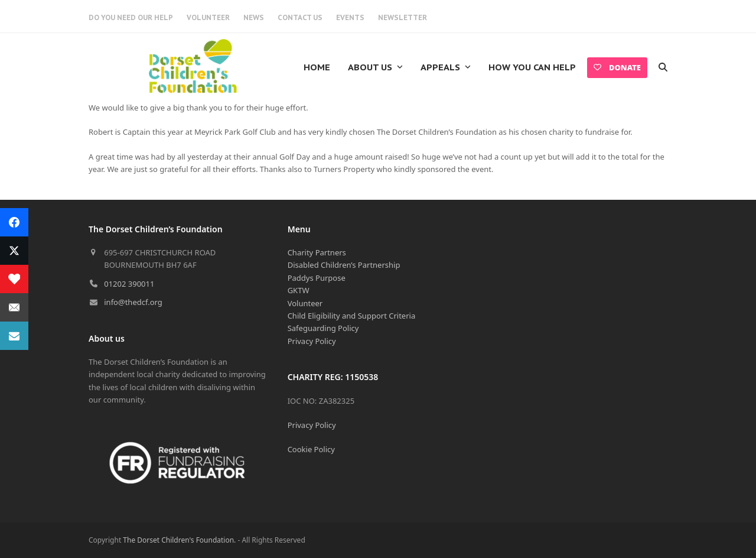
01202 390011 (129, 284)
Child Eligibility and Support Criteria (352, 316)
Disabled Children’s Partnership (344, 265)
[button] (663, 67)
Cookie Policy (311, 449)
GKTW (299, 290)
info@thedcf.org (133, 302)
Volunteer (305, 303)
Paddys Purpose (317, 278)
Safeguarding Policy (323, 328)
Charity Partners (317, 252)
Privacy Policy (312, 341)
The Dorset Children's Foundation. (179, 540)
